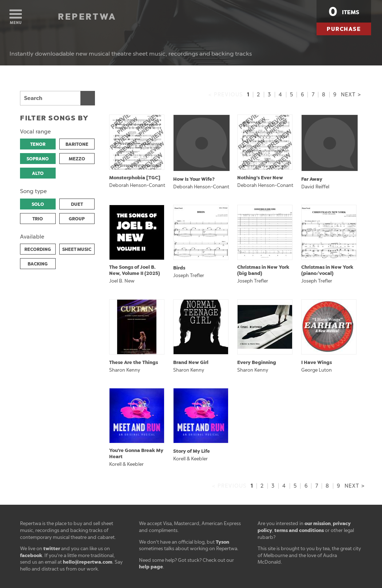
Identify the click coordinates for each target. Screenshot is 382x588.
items (344, 12)
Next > (351, 95)
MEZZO (77, 159)
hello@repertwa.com (88, 562)
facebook (31, 555)
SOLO (38, 204)
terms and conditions (299, 530)
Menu (16, 17)
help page (151, 567)
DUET (77, 204)
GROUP (77, 219)
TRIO (38, 219)
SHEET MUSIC (77, 249)
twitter (52, 549)
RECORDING (38, 249)
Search (88, 98)
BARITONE (77, 144)
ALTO (38, 173)
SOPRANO (38, 159)
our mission (318, 523)
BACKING (38, 264)
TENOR (38, 144)
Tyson (222, 542)
